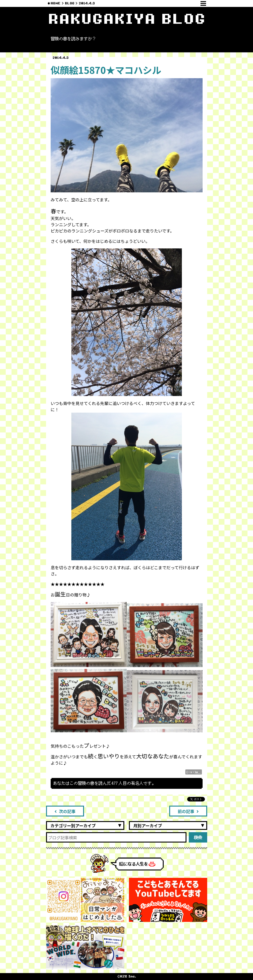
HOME (56, 3)
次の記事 (65, 811)
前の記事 (188, 811)
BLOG (70, 3)
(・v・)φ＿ (194, 772)
